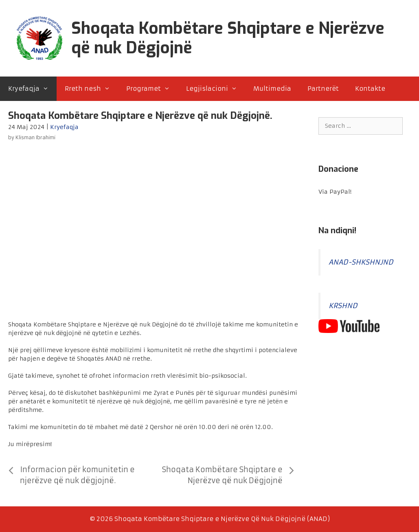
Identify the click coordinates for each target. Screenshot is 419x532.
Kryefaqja (32, 89)
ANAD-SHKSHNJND (361, 262)
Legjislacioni (216, 89)
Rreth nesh (91, 89)
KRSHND (343, 306)
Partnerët (323, 89)
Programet (152, 89)
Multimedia (272, 89)
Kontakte (370, 89)
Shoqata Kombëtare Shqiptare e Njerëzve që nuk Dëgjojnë (228, 38)
